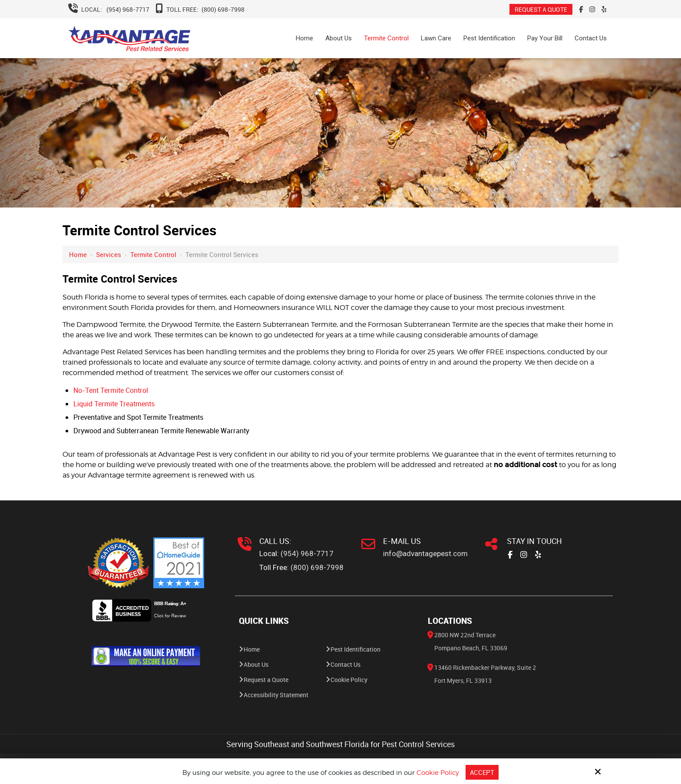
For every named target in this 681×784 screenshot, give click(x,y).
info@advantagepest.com (425, 553)
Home (78, 254)
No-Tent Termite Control (111, 390)
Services (109, 254)
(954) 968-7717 (128, 9)
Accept (482, 772)
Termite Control (153, 254)
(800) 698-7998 (223, 9)
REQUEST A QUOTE (541, 9)
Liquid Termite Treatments (114, 404)
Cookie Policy (438, 773)
